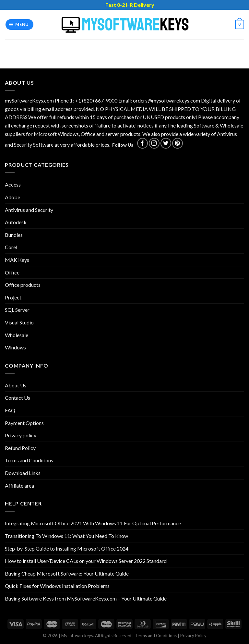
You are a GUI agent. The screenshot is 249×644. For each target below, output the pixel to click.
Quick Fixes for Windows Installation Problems (57, 586)
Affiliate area (19, 486)
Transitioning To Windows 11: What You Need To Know (66, 536)
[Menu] (20, 24)
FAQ (10, 410)
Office (12, 272)
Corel (11, 247)
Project (13, 297)
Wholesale (17, 335)
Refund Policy (20, 448)
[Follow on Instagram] (154, 143)
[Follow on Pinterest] (178, 143)
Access (13, 184)
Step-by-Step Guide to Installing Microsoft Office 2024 (67, 548)
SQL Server (17, 310)
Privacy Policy (193, 636)
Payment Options (24, 423)
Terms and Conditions (29, 460)
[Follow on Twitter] (166, 143)
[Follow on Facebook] (142, 143)
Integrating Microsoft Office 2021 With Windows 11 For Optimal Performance (93, 523)
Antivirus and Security (29, 210)
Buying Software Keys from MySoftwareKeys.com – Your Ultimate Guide (86, 598)
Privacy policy (21, 435)
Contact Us (18, 398)
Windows (15, 347)
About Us (16, 385)
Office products (23, 285)
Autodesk (16, 222)
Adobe (12, 197)
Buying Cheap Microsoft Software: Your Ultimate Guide (67, 573)
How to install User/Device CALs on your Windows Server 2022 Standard (86, 561)
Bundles (14, 235)
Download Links (23, 473)
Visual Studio (19, 322)
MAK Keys (17, 260)
